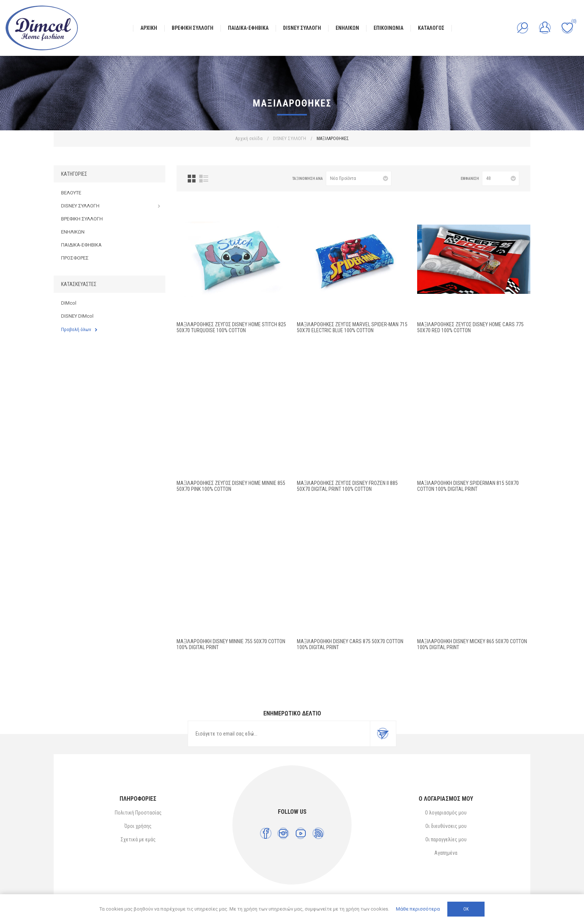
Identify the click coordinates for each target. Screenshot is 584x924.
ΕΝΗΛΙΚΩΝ (73, 232)
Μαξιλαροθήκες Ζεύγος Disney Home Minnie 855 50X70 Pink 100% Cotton (231, 486)
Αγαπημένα (446, 853)
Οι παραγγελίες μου (446, 839)
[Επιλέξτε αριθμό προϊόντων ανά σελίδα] (501, 178)
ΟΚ (466, 909)
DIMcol (69, 303)
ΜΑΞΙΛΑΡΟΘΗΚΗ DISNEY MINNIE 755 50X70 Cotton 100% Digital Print (231, 644)
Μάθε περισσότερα (418, 909)
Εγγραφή (383, 734)
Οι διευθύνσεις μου (446, 826)
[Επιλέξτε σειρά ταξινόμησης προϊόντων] (359, 178)
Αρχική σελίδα (249, 139)
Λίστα (204, 179)
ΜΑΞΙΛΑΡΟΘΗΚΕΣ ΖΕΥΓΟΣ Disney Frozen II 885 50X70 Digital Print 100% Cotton (347, 486)
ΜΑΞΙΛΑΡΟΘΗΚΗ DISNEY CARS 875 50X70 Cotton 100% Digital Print (350, 644)
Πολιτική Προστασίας (138, 813)
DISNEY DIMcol (77, 316)
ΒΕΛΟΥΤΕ (71, 193)
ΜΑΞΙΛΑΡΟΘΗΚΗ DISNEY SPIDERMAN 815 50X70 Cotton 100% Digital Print (468, 486)
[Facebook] (266, 833)
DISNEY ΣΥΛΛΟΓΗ (80, 206)
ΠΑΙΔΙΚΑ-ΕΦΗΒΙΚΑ (81, 245)
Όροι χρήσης (138, 826)
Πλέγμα (192, 179)
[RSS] (318, 833)
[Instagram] (283, 833)
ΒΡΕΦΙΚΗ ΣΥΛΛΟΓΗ (82, 219)
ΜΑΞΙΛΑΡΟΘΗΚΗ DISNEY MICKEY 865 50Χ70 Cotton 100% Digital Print (472, 644)
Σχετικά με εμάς (138, 839)
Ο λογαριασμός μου (446, 813)
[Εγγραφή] (279, 734)
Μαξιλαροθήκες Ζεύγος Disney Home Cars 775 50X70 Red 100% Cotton (470, 327)
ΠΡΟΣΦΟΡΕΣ (75, 258)
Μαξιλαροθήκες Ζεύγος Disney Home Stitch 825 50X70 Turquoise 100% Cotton (231, 327)
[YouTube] (301, 833)
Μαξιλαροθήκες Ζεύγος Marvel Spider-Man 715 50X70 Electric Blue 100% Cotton (352, 327)
